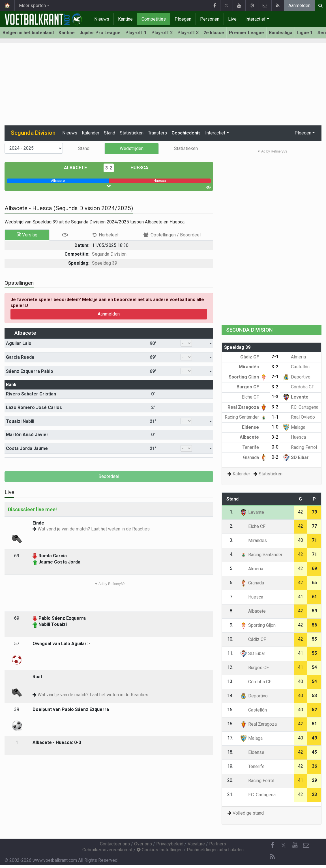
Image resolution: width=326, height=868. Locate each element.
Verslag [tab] (27, 235)
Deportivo (297, 377)
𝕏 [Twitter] (284, 845)
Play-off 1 (136, 33)
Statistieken (132, 133)
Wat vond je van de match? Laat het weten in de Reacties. (94, 529)
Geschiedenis (186, 133)
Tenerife (255, 447)
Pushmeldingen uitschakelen (215, 850)
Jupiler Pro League (100, 33)
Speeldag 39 (105, 263)
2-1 (275, 357)
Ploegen (183, 19)
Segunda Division (109, 254)
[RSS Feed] (272, 857)
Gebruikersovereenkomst (107, 850)
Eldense (255, 427)
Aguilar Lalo (19, 343)
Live (232, 19)
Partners (218, 844)
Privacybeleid (170, 844)
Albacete (80, 168)
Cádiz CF (254, 357)
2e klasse (214, 33)
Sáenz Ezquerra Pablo (30, 371)
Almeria (294, 357)
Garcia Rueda (20, 357)
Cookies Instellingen (160, 850)
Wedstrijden (132, 148)
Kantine (125, 19)
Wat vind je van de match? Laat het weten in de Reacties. (93, 695)
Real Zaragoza (247, 407)
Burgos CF (252, 387)
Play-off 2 (162, 33)
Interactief (256, 19)
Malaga (294, 427)
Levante (296, 397)
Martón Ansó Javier (27, 435)
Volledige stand (248, 813)
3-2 (109, 168)
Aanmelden (299, 6)
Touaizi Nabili (20, 421)
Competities (154, 19)
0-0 (275, 447)
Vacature (196, 844)
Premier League (246, 33)
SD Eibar (296, 457)
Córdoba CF (298, 387)
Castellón (296, 367)
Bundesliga (281, 33)
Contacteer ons (115, 844)
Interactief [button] (215, 133)
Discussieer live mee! (32, 509)
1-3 (275, 397)
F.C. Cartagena (301, 407)
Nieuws (102, 19)
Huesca (135, 168)
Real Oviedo (299, 417)
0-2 (275, 457)
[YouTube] (295, 845)
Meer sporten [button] (32, 6)
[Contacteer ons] (306, 845)
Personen (210, 19)
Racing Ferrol (300, 447)
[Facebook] (272, 845)
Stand (110, 133)
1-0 (275, 427)
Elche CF (254, 397)
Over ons (143, 844)
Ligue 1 (305, 33)
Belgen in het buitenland (28, 33)
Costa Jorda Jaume (27, 448)
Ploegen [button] (303, 133)
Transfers (157, 133)
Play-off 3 (188, 33)
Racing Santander (246, 417)
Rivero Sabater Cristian (31, 394)
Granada (255, 457)
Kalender (91, 133)
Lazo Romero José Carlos (34, 407)
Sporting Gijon (248, 377)
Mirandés (253, 367)
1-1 (275, 417)
